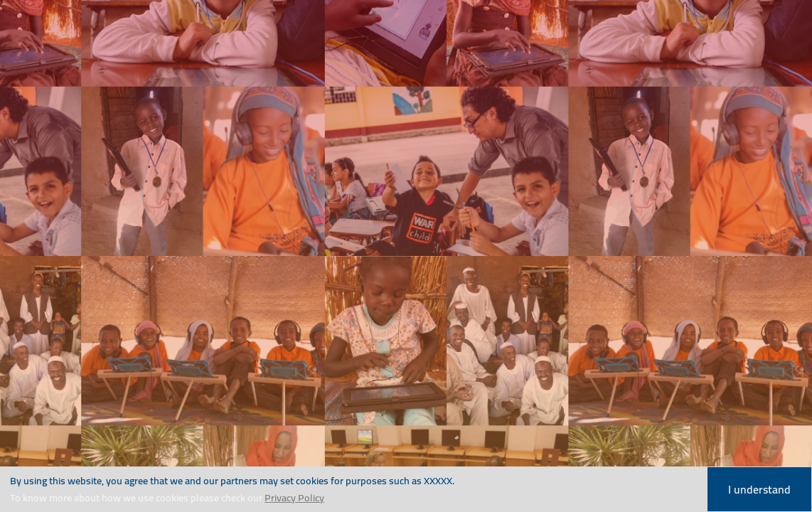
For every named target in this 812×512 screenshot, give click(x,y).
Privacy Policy (294, 497)
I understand (759, 489)
